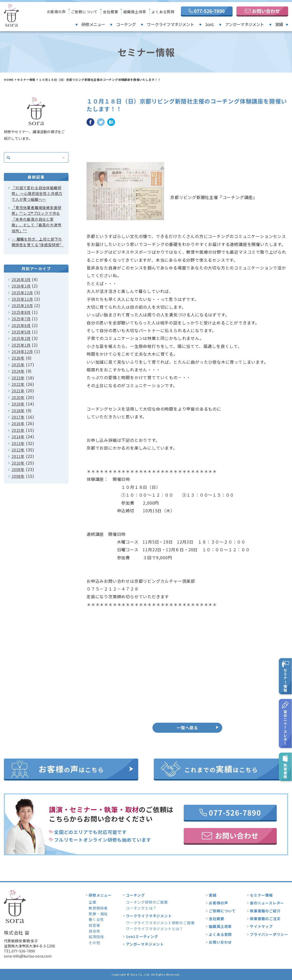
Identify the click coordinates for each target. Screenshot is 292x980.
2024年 (18, 371)
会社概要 (110, 12)
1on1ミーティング (142, 936)
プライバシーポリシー (269, 934)
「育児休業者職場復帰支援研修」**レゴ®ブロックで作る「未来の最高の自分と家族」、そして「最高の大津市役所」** (36, 219)
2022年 (18, 384)
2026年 (18, 358)
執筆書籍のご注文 (265, 919)
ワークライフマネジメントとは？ (155, 929)
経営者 (94, 925)
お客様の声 (56, 12)
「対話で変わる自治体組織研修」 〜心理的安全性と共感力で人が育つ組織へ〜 (37, 193)
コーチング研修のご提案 (147, 902)
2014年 (18, 437)
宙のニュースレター (267, 903)
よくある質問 (163, 12)
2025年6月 (21, 325)
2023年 (18, 378)
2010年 (18, 463)
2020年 (18, 397)
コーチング (126, 24)
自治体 (94, 931)
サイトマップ (261, 926)
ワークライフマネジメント (170, 24)
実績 (279, 24)
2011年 (18, 456)
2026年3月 (21, 280)
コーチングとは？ (141, 908)
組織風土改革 (135, 12)
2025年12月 (22, 293)
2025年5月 (21, 332)
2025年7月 (21, 319)
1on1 (210, 24)
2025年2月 (21, 338)
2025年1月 (21, 345)
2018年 (18, 411)
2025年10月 (22, 306)
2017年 (18, 417)
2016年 (18, 424)
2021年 (18, 391)
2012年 (18, 450)
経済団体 (96, 937)
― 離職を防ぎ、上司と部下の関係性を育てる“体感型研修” (38, 242)
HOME (9, 79)
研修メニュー (93, 24)
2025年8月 (21, 312)
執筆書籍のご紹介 (265, 911)
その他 (94, 943)
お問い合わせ (220, 942)
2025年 (18, 365)
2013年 (18, 443)
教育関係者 (98, 908)
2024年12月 (22, 352)
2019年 (18, 404)
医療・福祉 (98, 914)
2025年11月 (22, 299)
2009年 (18, 469)
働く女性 (96, 919)
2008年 (18, 476)
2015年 (18, 430)
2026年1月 (21, 286)
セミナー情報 (26, 79)
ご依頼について (84, 12)
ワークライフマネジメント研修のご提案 (160, 923)
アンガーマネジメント (245, 24)
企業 (93, 902)
